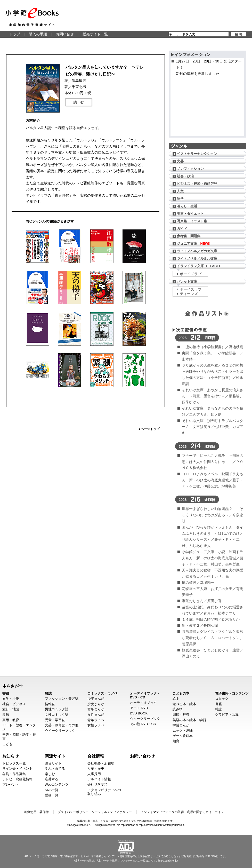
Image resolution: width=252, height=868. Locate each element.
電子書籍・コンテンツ (232, 693)
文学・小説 (11, 699)
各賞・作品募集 (14, 774)
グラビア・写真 (227, 715)
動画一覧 (52, 795)
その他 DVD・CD (143, 724)
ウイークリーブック (60, 731)
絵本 (176, 699)
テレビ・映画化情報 (17, 779)
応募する (52, 779)
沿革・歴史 (96, 769)
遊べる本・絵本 (184, 704)
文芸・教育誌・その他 (62, 725)
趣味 (6, 715)
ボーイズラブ (191, 274)
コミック (222, 699)
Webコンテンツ (57, 785)
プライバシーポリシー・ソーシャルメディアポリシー (95, 812)
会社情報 (96, 756)
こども (7, 744)
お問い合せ (65, 34)
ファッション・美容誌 (62, 699)
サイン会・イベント (17, 769)
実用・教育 (11, 720)
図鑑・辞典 (181, 715)
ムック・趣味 (183, 731)
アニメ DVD (139, 708)
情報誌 (50, 704)
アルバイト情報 (99, 779)
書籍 (6, 693)
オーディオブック (143, 703)
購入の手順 (38, 34)
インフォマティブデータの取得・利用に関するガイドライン (182, 812)
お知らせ (11, 756)
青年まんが (96, 709)
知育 (176, 741)
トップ (15, 34)
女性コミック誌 (57, 715)
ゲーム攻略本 (183, 736)
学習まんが (181, 725)
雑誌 (48, 693)
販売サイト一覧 (95, 34)
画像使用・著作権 (36, 812)
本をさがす (13, 686)
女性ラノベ (96, 725)
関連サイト (55, 756)
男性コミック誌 (57, 709)
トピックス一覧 (14, 763)
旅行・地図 (11, 709)
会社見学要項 (97, 785)
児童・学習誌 (55, 720)
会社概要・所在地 (101, 763)
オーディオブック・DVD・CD (145, 695)
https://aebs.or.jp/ (168, 861)
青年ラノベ (96, 720)
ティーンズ (189, 294)
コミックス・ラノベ (103, 693)
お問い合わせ (142, 756)
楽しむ (50, 774)
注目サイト (53, 763)
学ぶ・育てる (55, 769)
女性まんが (96, 715)
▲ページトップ (149, 429)
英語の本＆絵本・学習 (189, 720)
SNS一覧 (52, 790)
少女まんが (96, 704)
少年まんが (96, 699)
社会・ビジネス (14, 704)
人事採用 (94, 774)
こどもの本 (181, 693)
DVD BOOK (139, 713)
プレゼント (11, 785)
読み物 (178, 709)
